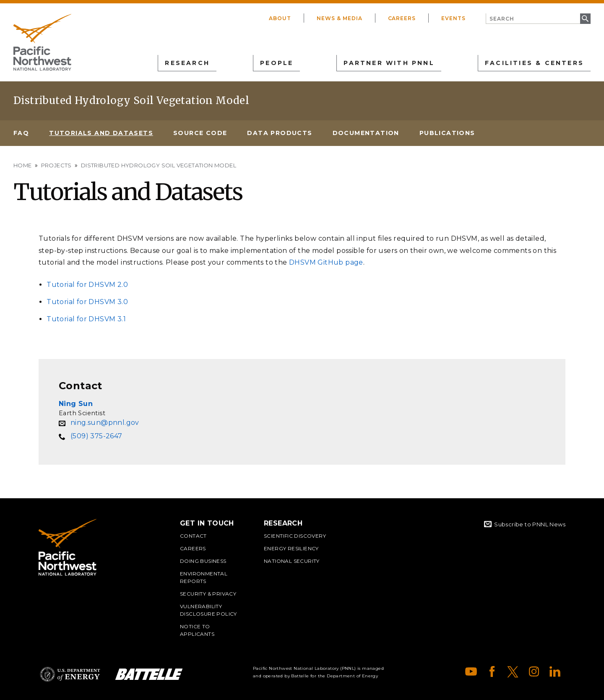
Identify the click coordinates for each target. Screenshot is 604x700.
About (280, 18)
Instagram (534, 671)
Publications (447, 133)
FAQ (21, 133)
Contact (193, 536)
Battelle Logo (149, 674)
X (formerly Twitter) (513, 671)
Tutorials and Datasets (101, 133)
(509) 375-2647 (96, 436)
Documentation (366, 133)
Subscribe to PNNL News (530, 524)
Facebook (492, 671)
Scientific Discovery (295, 536)
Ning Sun (76, 404)
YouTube (471, 671)
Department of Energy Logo (70, 674)
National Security (292, 561)
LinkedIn (555, 671)
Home (23, 165)
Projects (56, 165)
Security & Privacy (208, 594)
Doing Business (203, 561)
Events (453, 18)
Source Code (200, 133)
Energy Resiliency (291, 548)
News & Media (340, 18)
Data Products (280, 133)
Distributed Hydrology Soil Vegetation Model (131, 100)
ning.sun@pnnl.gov (105, 423)
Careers (402, 18)
